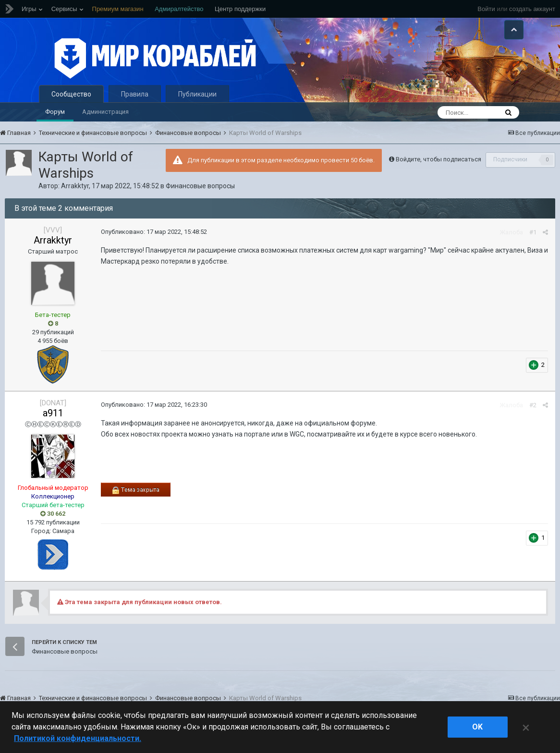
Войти (486, 9)
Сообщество (71, 94)
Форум (55, 112)
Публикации (197, 94)
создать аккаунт (532, 9)
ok (477, 727)
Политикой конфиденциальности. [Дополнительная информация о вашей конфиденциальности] (78, 738)
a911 (53, 413)
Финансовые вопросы (200, 186)
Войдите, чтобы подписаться (438, 159)
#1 (533, 232)
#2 (533, 405)
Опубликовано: (154, 232)
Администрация (105, 112)
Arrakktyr (75, 186)
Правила (135, 94)
